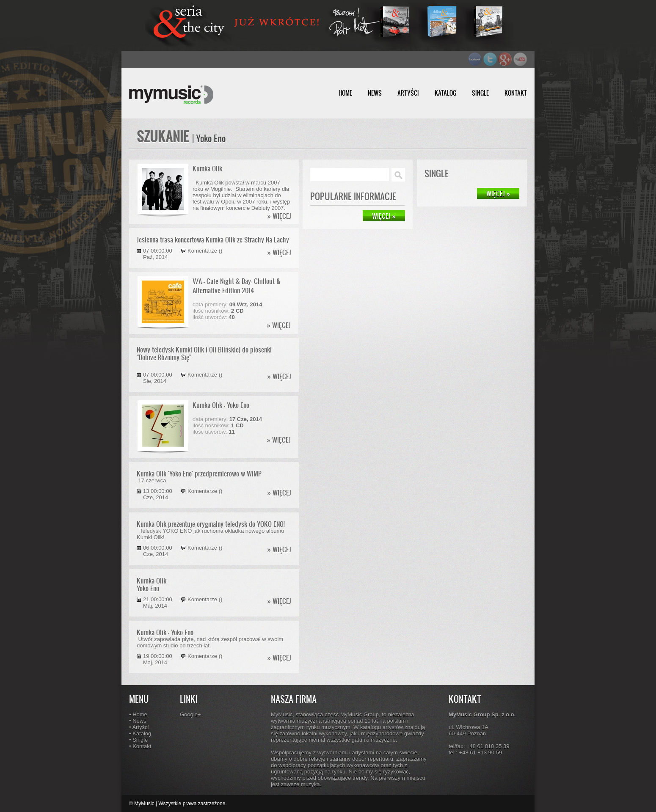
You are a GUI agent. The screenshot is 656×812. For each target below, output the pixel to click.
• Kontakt (140, 746)
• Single (138, 740)
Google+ (190, 714)
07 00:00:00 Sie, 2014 (158, 378)
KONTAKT (516, 93)
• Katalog (140, 734)
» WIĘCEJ (279, 216)
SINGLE (480, 93)
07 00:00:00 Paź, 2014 (158, 254)
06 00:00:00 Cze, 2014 (158, 551)
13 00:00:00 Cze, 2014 (158, 494)
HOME (345, 93)
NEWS (375, 93)
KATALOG (445, 93)
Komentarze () (205, 251)
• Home (138, 714)
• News (138, 721)
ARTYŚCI (408, 93)
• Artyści (139, 727)
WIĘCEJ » (498, 193)
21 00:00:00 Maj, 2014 (158, 603)
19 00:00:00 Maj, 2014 (158, 659)
